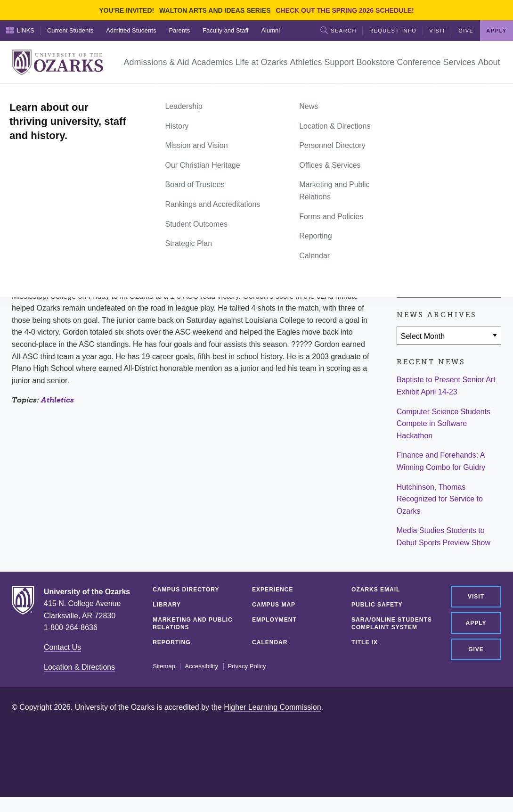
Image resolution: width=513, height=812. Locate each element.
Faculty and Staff (225, 30)
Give (466, 31)
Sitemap (164, 666)
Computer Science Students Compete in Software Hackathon (444, 424)
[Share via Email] (464, 233)
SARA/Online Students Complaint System (392, 623)
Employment (274, 620)
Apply (496, 31)
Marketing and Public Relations (193, 623)
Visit (437, 31)
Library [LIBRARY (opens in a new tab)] (167, 605)
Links (20, 30)
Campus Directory (186, 590)
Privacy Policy (247, 666)
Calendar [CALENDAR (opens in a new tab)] (270, 642)
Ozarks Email (376, 590)
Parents (179, 30)
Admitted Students (131, 30)
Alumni (270, 30)
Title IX (365, 642)
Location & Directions (79, 667)
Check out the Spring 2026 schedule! (345, 10)
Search (338, 30)
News (47, 94)
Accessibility (201, 666)
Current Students (70, 30)
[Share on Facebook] (408, 233)
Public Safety (377, 605)
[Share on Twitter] (436, 233)
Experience (273, 590)
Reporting (171, 642)
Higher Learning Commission (272, 707)
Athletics (57, 400)
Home (22, 94)
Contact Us (62, 647)
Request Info (393, 31)
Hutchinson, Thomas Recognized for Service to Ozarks (440, 499)
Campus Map (274, 605)
